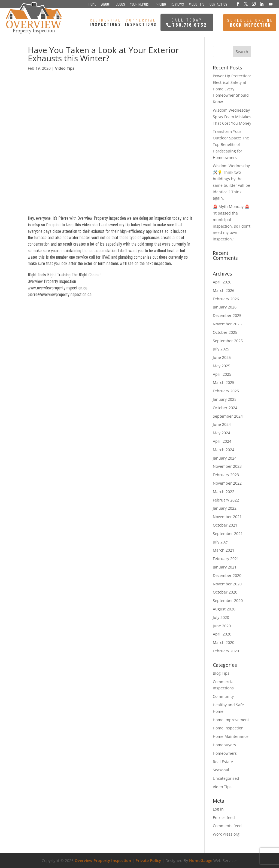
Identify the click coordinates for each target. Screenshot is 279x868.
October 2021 (225, 525)
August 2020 (224, 609)
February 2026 (226, 299)
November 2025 (227, 324)
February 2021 (226, 559)
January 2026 (225, 307)
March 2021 (224, 550)
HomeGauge (201, 861)
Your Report (140, 4)
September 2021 (228, 534)
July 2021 (221, 542)
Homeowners (225, 753)
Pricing (160, 4)
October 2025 (225, 332)
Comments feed (227, 826)
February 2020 (226, 651)
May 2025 (222, 366)
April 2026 (222, 282)
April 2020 (222, 634)
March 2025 (224, 382)
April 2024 (222, 441)
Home (93, 4)
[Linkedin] (262, 4)
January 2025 (225, 399)
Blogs (120, 4)
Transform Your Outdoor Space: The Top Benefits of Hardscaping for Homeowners (231, 144)
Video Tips (197, 4)
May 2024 (222, 433)
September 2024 (228, 416)
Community (223, 696)
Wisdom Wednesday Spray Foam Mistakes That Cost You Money (232, 117)
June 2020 (222, 626)
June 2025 (222, 357)
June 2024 (222, 424)
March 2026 (224, 290)
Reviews (177, 4)
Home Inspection (228, 728)
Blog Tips (221, 673)
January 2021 (225, 567)
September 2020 (228, 600)
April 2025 (222, 374)
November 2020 (227, 584)
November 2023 (227, 466)
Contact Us (218, 4)
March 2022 (224, 492)
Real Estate (223, 762)
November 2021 (227, 517)
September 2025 (228, 341)
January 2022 (225, 508)
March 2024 (224, 450)
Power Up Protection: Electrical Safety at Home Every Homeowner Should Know (232, 89)
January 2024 (225, 458)
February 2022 (226, 500)
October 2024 (225, 408)
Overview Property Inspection (103, 861)
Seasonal (221, 770)
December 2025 (227, 315)
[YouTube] (271, 4)
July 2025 (221, 349)
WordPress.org (226, 834)
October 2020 (225, 592)
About (106, 4)
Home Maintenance (231, 736)
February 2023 (226, 475)
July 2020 (221, 617)
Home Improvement (231, 720)
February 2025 (226, 391)
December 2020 (227, 575)
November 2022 (227, 483)
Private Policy (148, 861)
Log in (218, 809)
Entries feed (224, 817)
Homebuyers (224, 745)
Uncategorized (226, 778)
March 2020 (224, 642)
